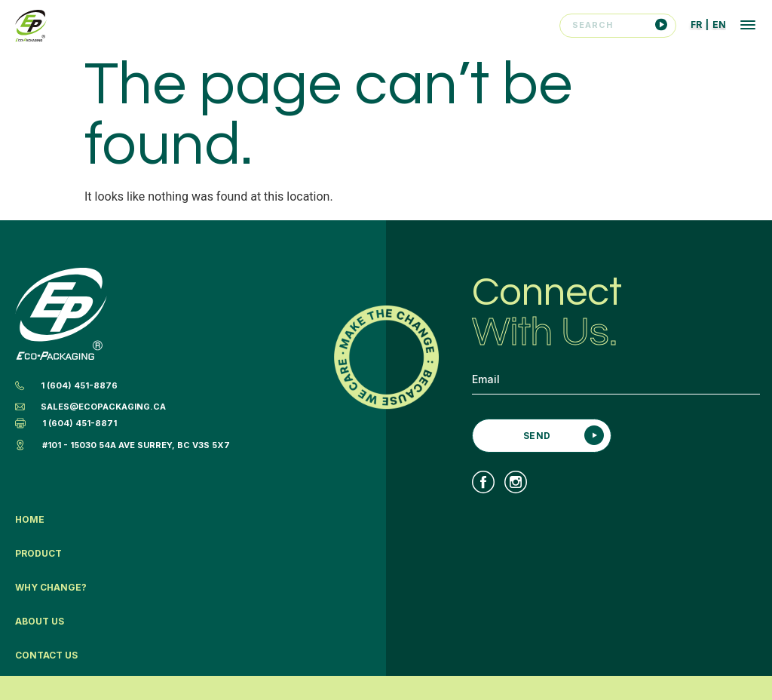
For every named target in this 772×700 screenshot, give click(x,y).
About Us (40, 621)
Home (30, 519)
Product (38, 553)
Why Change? (51, 587)
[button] (748, 26)
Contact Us (46, 655)
